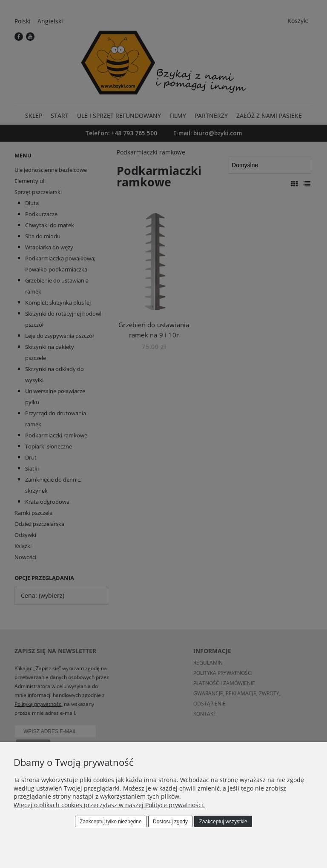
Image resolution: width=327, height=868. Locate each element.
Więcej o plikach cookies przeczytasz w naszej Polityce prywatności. (109, 805)
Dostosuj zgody (170, 822)
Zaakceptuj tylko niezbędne (110, 822)
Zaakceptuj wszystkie (223, 822)
